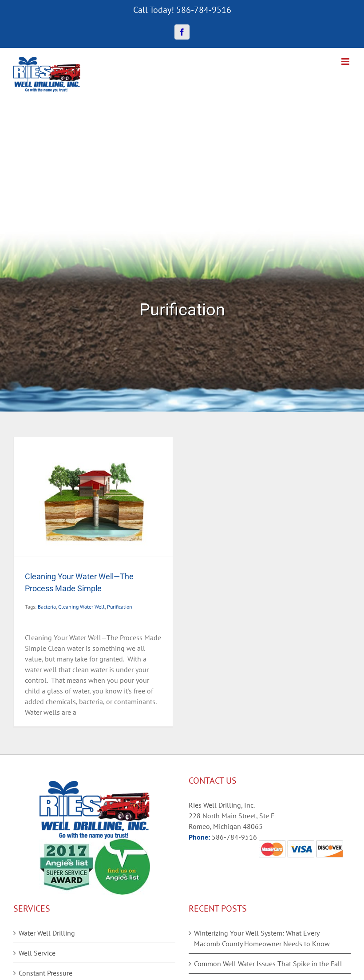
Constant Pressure (45, 973)
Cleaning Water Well (81, 607)
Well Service (37, 953)
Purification (120, 607)
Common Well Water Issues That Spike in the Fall (268, 964)
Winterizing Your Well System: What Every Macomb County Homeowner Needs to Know (262, 938)
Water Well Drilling (47, 933)
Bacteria (47, 607)
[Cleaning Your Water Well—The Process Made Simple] (93, 497)
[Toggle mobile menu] (346, 62)
